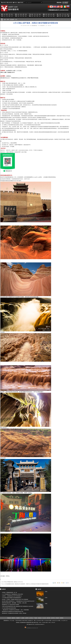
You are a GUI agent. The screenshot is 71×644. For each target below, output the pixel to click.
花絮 (26, 14)
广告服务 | (36, 618)
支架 (37, 14)
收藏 (55, 583)
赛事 (60, 16)
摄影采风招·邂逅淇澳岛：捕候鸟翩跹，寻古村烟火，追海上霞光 (14, 603)
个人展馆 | (22, 618)
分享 (12, 16)
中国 (9, 14)
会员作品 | (31, 618)
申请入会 (16, 2)
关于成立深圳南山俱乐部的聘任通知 (9, 608)
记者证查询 (10, 2)
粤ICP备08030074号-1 (31, 624)
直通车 (65, 16)
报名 (26, 16)
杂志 (51, 16)
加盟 (49, 14)
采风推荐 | (57, 618)
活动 (18, 14)
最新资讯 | (14, 618)
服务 (54, 14)
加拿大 (68, 14)
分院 (18, 16)
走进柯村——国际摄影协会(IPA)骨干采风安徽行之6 (12, 596)
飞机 (35, 14)
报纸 (49, 16)
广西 (63, 14)
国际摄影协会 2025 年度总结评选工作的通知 (11, 605)
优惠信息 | (40, 618)
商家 (37, 16)
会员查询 (4, 2)
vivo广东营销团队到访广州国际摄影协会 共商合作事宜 (13, 594)
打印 (68, 583)
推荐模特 (62, 618)
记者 (46, 16)
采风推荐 (13, 20)
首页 (5, 20)
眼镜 (32, 14)
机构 (46, 14)
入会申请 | (27, 618)
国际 (7, 14)
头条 (4, 14)
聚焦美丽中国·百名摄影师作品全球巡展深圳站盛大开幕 (13, 612)
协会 (12, 14)
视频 (54, 16)
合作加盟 (21, 2)
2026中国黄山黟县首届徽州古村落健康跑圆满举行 (12, 598)
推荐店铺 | (49, 618)
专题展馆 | (18, 618)
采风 (8, 20)
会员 (51, 14)
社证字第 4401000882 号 (40, 624)
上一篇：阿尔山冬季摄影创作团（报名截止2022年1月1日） (12, 582)
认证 (4, 16)
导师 (21, 16)
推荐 (32, 16)
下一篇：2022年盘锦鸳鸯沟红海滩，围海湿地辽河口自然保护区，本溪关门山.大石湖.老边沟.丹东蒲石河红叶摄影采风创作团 (25, 584)
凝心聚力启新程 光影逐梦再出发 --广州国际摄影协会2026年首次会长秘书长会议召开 (18, 601)
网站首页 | (9, 618)
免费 (23, 14)
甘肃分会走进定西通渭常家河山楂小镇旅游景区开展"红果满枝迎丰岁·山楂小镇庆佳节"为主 (20, 606)
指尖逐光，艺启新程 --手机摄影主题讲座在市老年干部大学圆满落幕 (15, 599)
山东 (65, 14)
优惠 (21, 14)
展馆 (63, 16)
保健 (40, 14)
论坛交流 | (44, 618)
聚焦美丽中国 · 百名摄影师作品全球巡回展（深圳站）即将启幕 (14, 613)
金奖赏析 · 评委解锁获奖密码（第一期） (10, 592)
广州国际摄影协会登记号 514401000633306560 (58, 10)
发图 (9, 16)
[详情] (46, 592)
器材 (35, 16)
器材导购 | (53, 618)
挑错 (59, 583)
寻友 (7, 16)
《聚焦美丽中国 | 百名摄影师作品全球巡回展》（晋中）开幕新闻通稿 (15, 610)
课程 (23, 16)
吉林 (60, 14)
